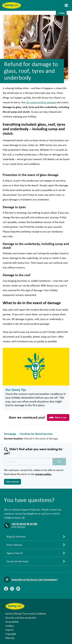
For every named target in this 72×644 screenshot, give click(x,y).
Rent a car (58, 417)
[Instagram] (12, 589)
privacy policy (44, 474)
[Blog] (18, 589)
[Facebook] (6, 589)
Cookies (10, 626)
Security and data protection (21, 618)
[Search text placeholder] (28, 462)
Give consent (13, 482)
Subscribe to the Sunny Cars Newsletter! (34, 580)
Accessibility (12, 622)
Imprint (9, 630)
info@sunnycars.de (14, 518)
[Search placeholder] (59, 462)
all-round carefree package (41, 102)
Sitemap (10, 638)
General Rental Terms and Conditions (26, 614)
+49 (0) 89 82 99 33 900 (24, 524)
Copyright (11, 634)
